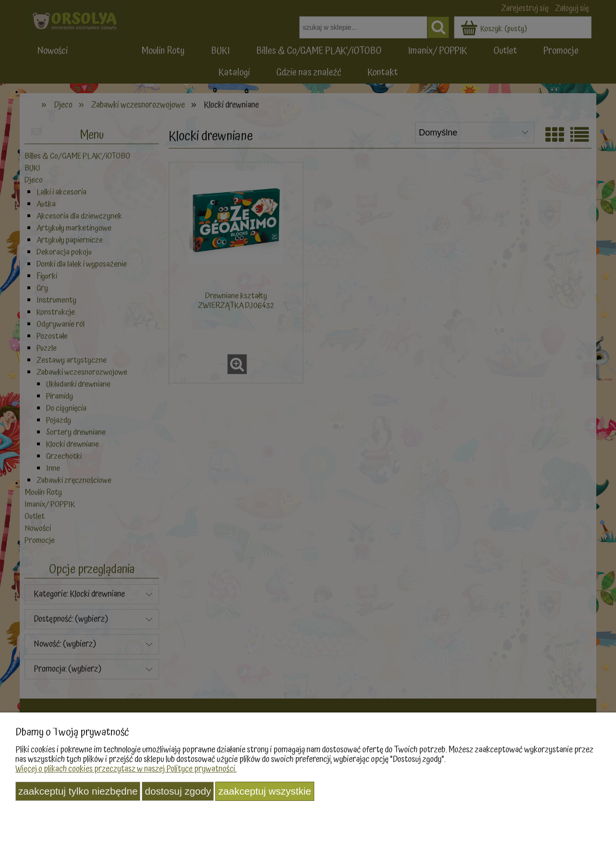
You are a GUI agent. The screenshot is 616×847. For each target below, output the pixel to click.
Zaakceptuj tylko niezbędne (78, 791)
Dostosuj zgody (178, 791)
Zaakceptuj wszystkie (265, 791)
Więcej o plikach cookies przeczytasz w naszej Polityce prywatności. (126, 769)
